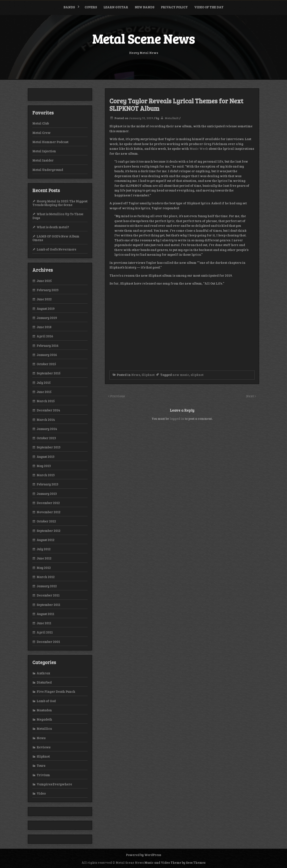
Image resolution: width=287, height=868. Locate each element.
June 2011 (44, 623)
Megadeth (44, 719)
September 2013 (49, 447)
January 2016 (47, 355)
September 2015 (49, 373)
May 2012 (44, 568)
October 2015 (46, 364)
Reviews (43, 747)
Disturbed (44, 682)
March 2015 (46, 401)
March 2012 (46, 577)
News (136, 375)
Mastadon (44, 710)
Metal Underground (48, 170)
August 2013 (46, 457)
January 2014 (47, 429)
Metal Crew (41, 133)
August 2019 (46, 309)
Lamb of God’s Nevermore (56, 249)
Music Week (199, 148)
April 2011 (45, 632)
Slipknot (148, 375)
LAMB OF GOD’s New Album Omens (56, 238)
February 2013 (47, 484)
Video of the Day (209, 7)
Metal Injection (44, 151)
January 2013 (47, 494)
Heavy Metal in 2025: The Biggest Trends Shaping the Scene (60, 203)
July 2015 (44, 383)
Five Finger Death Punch (56, 691)
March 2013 (46, 475)
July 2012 (44, 549)
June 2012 (44, 558)
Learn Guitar (116, 7)
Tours (41, 766)
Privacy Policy (174, 7)
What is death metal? (53, 227)
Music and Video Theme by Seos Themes (175, 862)
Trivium (43, 775)
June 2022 (44, 299)
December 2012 (48, 503)
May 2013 (44, 466)
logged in (177, 418)
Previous (117, 396)
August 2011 (45, 614)
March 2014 (46, 420)
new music (181, 375)
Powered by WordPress (143, 855)
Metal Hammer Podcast (50, 142)
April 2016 (45, 336)
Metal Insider (43, 160)
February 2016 (48, 346)
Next (250, 396)
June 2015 (44, 392)
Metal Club (41, 123)
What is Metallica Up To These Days (58, 216)
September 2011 (48, 605)
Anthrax (43, 673)
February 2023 (48, 290)
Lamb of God (46, 701)
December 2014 (48, 410)
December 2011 (48, 595)
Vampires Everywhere (54, 784)
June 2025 (44, 281)
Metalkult (172, 118)
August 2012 (46, 540)
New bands (144, 7)
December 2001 (48, 642)
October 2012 (46, 521)
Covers (91, 7)
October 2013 (46, 438)
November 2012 (49, 512)
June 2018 (44, 327)
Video (41, 793)
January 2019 (47, 318)
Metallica (44, 729)
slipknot (197, 375)
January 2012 (47, 586)
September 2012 (49, 531)
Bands (69, 7)
